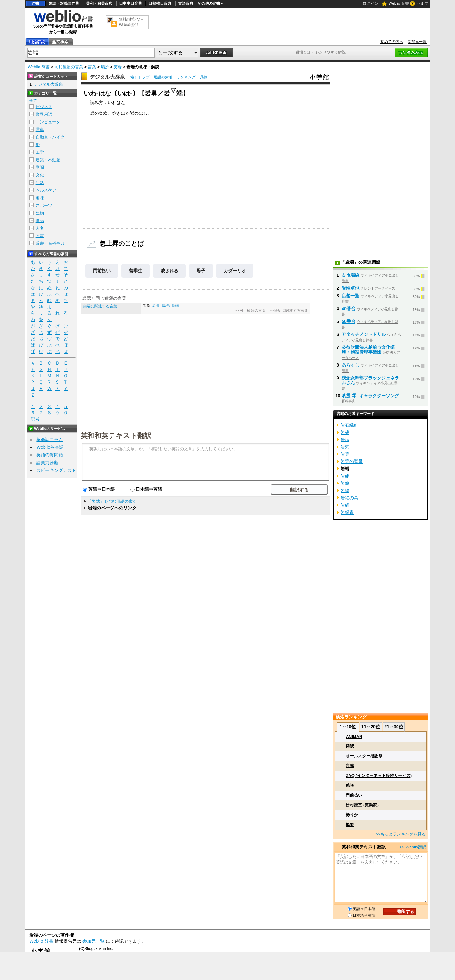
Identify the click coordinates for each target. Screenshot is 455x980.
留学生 (136, 271)
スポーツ (44, 205)
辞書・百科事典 (50, 243)
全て (33, 101)
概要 (350, 825)
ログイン (371, 3)
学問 (40, 167)
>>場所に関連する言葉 (289, 311)
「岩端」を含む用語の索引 (112, 501)
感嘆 (350, 785)
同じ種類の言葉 (69, 67)
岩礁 (345, 432)
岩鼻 (156, 305)
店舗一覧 (350, 296)
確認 (350, 746)
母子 (201, 271)
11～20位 (371, 727)
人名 (40, 228)
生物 (40, 213)
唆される (169, 271)
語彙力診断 (47, 463)
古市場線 (350, 275)
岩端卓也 (350, 288)
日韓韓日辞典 (160, 3)
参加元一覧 (417, 42)
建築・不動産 (48, 160)
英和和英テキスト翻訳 (116, 435)
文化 (40, 175)
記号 (35, 419)
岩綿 (345, 505)
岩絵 (345, 490)
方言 (40, 236)
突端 (118, 67)
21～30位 (394, 727)
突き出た (121, 113)
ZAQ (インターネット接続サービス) (379, 776)
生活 (40, 183)
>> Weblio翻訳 (413, 847)
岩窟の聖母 (352, 461)
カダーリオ (235, 271)
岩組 (345, 476)
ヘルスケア (46, 190)
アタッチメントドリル (364, 334)
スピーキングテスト (56, 470)
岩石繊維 (349, 425)
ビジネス (44, 107)
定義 (350, 766)
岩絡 (345, 483)
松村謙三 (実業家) (362, 805)
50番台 (349, 321)
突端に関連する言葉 (100, 306)
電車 (40, 129)
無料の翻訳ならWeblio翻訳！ (131, 22)
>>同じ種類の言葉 (250, 311)
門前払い (102, 271)
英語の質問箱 (50, 455)
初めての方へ (392, 42)
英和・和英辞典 (99, 3)
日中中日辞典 (130, 3)
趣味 (40, 198)
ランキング (186, 77)
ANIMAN (354, 737)
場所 (105, 67)
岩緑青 (347, 512)
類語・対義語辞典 (64, 3)
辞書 (35, 3)
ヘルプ (422, 3)
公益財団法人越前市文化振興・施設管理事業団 (368, 350)
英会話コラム (50, 440)
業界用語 (44, 114)
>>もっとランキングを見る (401, 834)
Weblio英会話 (50, 447)
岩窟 (345, 454)
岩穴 (345, 447)
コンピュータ (48, 122)
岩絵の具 (349, 498)
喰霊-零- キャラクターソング (370, 396)
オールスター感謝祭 (364, 756)
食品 (40, 221)
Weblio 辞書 (399, 3)
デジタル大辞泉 (107, 77)
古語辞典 (186, 3)
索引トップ (140, 77)
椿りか (352, 815)
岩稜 (345, 440)
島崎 (175, 305)
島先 (166, 305)
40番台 (349, 309)
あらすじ (350, 365)
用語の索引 (163, 77)
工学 (40, 152)
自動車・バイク (50, 137)
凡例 (204, 77)
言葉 (92, 67)
